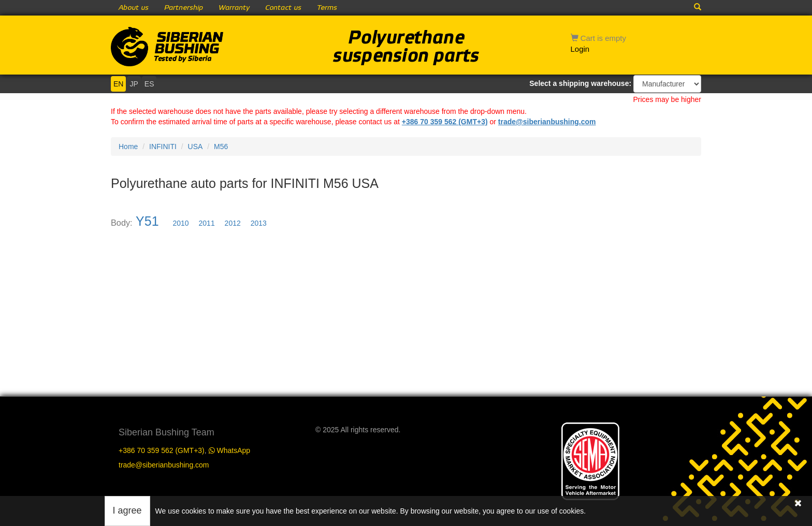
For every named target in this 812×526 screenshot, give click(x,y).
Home (128, 147)
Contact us (283, 8)
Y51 (147, 221)
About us (134, 8)
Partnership (184, 8)
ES (149, 84)
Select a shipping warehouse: (580, 83)
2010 (181, 223)
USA (195, 147)
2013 (259, 223)
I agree (127, 510)
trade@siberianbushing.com (547, 122)
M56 (221, 147)
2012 (233, 223)
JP (134, 84)
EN (118, 84)
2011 (207, 223)
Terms (327, 8)
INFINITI (163, 147)
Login (580, 49)
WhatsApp (229, 450)
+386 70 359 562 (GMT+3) (445, 122)
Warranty (234, 8)
